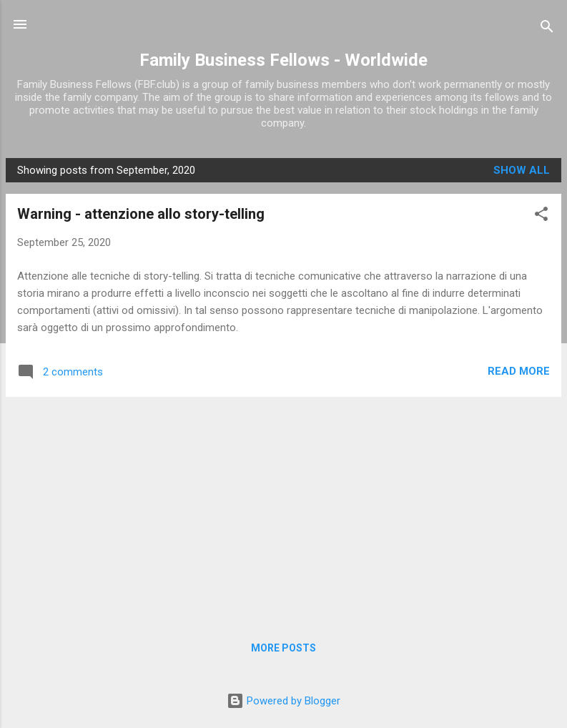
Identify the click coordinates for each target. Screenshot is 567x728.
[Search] (547, 29)
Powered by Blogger (283, 701)
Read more (519, 371)
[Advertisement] (283, 508)
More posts (283, 648)
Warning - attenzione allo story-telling (141, 214)
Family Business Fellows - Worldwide (283, 60)
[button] (541, 216)
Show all (522, 170)
